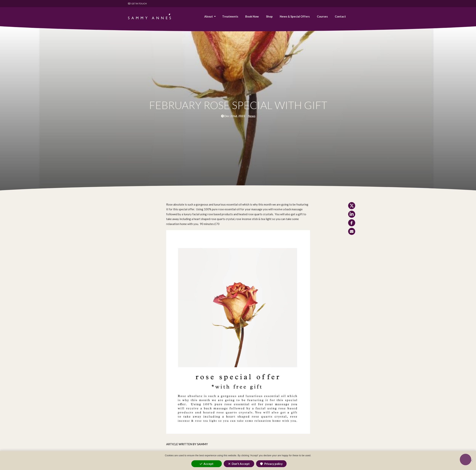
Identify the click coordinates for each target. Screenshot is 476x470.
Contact (340, 16)
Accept (208, 464)
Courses (322, 16)
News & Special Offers (295, 16)
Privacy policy (273, 464)
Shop (269, 16)
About (209, 16)
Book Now (252, 16)
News (252, 116)
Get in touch (137, 4)
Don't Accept (241, 464)
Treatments (230, 16)
